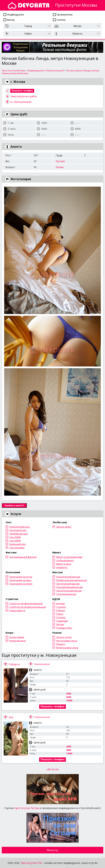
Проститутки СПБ (31, 863)
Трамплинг (62, 621)
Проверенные (63, 14)
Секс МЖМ (15, 541)
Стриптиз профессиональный (26, 603)
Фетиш (60, 624)
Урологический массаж (69, 591)
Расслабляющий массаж (69, 587)
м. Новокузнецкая (21, 102)
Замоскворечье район (24, 96)
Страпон (61, 607)
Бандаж (61, 603)
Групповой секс (18, 530)
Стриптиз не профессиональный (28, 607)
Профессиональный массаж (72, 580)
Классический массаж (68, 577)
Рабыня (61, 610)
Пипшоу (61, 644)
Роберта (14, 664)
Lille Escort (53, 769)
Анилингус (62, 567)
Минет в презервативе (69, 557)
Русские (60, 161)
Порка (60, 614)
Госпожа (61, 617)
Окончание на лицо (20, 580)
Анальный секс (18, 544)
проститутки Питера (27, 808)
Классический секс (20, 527)
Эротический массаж (68, 584)
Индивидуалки (14, 14)
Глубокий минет (65, 560)
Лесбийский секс (19, 534)
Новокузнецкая (42, 664)
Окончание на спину (21, 584)
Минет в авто (64, 564)
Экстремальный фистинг (23, 557)
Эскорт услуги (64, 637)
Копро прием (17, 637)
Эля (11, 717)
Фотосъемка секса (67, 641)
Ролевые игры (64, 628)
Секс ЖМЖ (15, 537)
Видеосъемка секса (67, 648)
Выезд (9, 20)
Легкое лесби (64, 527)
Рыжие (60, 167)
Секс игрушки (17, 548)
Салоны (59, 20)
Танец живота (17, 610)
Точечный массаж (66, 594)
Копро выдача (17, 641)
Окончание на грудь (21, 577)
